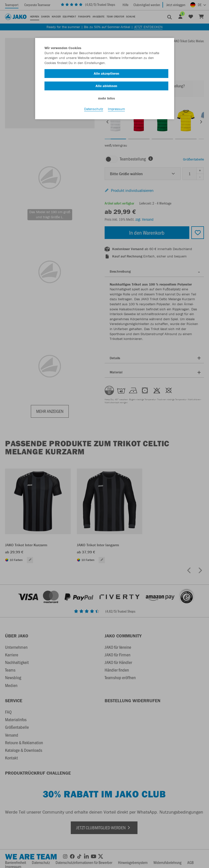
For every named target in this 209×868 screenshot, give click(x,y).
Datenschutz (94, 109)
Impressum (116, 109)
